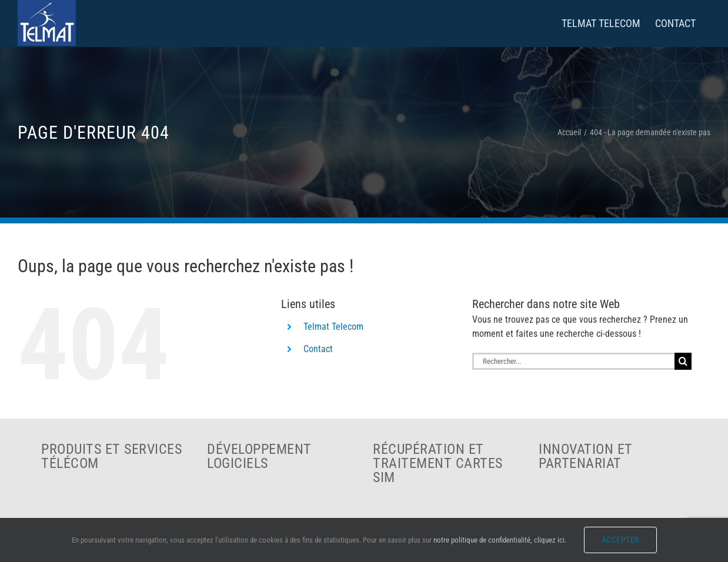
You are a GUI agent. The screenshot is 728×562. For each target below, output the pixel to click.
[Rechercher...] (573, 361)
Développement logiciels (259, 456)
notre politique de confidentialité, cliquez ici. (500, 540)
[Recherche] (683, 361)
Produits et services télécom (111, 456)
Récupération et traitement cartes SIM (438, 463)
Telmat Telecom (333, 327)
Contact (318, 349)
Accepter (620, 540)
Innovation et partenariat (586, 456)
